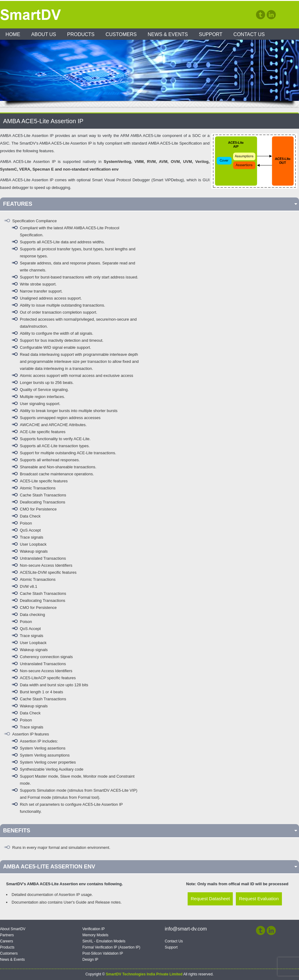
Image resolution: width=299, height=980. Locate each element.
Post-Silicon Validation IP (103, 953)
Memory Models (95, 935)
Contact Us (249, 34)
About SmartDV (13, 929)
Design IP (90, 960)
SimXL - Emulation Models (104, 941)
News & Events (168, 34)
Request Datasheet (210, 899)
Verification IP (94, 929)
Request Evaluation (259, 899)
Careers (7, 941)
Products (81, 34)
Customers (121, 34)
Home (13, 34)
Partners (7, 935)
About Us (44, 34)
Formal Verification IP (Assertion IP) (111, 947)
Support (211, 34)
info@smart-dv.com (186, 929)
